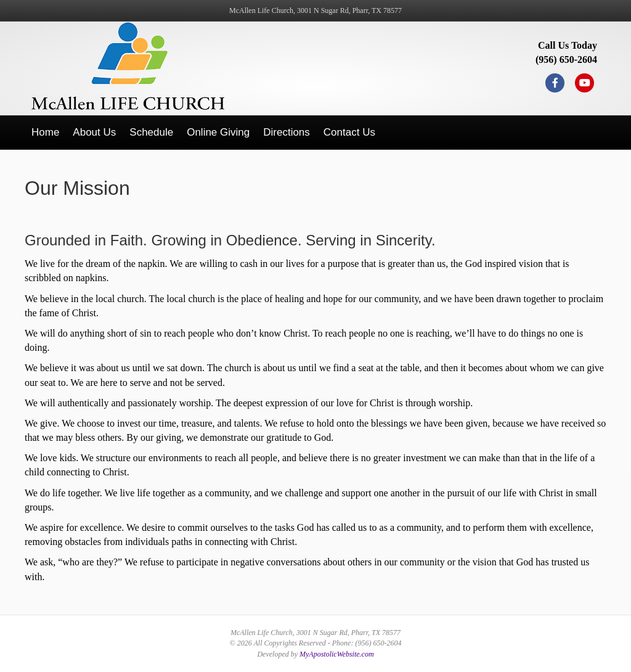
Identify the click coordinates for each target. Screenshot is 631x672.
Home (45, 132)
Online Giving (218, 132)
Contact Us (349, 132)
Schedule (151, 132)
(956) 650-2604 (566, 59)
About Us (94, 132)
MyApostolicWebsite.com (337, 654)
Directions (287, 132)
